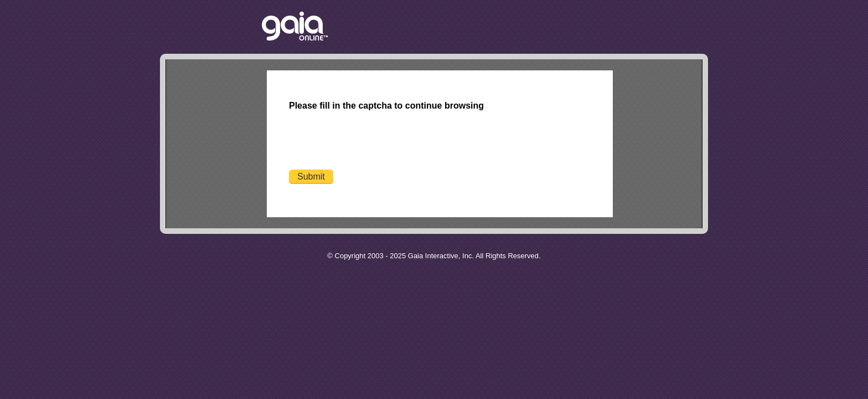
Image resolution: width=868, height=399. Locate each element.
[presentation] (373, 142)
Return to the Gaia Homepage (295, 27)
